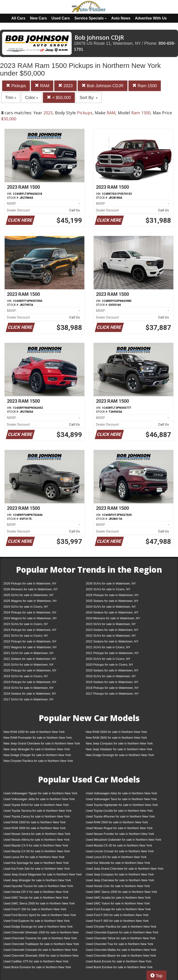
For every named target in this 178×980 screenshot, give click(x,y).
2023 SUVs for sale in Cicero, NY (26, 624)
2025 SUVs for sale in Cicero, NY (108, 589)
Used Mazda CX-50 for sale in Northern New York (37, 851)
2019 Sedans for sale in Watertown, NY (112, 682)
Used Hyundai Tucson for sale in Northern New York (38, 886)
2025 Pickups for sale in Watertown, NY (112, 595)
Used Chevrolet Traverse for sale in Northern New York (40, 938)
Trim (11, 98)
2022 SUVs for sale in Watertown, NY (111, 636)
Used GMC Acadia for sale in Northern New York (118, 898)
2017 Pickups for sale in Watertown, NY (112, 694)
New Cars (38, 18)
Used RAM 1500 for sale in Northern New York (35, 822)
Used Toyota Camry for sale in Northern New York (37, 816)
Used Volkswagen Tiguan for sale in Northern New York (40, 793)
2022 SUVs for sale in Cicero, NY (26, 636)
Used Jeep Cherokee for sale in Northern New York (120, 880)
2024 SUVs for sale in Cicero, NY (26, 607)
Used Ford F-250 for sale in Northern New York (117, 915)
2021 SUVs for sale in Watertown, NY (29, 653)
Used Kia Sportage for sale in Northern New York (36, 863)
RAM (42, 86)
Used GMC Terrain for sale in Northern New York (36, 898)
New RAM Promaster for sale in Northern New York (38, 738)
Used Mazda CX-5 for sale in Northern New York (36, 845)
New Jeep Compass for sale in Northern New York (119, 743)
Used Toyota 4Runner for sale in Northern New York (120, 816)
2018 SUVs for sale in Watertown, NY (29, 688)
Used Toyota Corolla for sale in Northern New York (119, 811)
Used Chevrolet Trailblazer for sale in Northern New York (41, 944)
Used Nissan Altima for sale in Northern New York (37, 840)
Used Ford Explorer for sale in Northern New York (37, 921)
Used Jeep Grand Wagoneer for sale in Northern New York (43, 874)
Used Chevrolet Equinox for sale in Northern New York (122, 932)
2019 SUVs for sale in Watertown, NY (111, 676)
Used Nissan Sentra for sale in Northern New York (37, 834)
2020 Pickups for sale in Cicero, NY (109, 665)
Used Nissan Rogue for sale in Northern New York (119, 828)
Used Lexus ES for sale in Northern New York (116, 857)
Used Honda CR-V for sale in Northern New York (36, 892)
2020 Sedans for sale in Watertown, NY (112, 670)
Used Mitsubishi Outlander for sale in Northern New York (123, 840)
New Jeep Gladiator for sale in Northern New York (119, 749)
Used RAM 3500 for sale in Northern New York (35, 828)
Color (32, 98)
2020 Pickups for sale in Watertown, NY (30, 670)
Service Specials (91, 18)
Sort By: (89, 98)
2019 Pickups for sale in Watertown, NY (30, 682)
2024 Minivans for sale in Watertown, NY (113, 618)
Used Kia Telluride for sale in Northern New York (118, 863)
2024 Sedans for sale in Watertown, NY (112, 612)
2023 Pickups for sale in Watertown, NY (30, 630)
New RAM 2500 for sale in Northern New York (116, 732)
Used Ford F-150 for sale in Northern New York (35, 909)
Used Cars (61, 18)
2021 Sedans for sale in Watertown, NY (30, 659)
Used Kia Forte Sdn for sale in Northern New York (37, 869)
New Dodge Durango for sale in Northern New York (120, 755)
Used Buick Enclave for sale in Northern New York (119, 967)
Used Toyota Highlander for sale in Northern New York (122, 805)
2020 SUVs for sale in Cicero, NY (108, 659)
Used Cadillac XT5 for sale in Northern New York (36, 961)
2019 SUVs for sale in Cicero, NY (26, 676)
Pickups (16, 86)
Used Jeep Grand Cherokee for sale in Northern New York (125, 869)
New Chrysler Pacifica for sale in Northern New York (38, 761)
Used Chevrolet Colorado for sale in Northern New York (40, 950)
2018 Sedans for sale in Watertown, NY (30, 694)
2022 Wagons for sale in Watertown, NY (30, 647)
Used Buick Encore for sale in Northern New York (119, 961)
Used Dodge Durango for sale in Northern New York (38, 927)
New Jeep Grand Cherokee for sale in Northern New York (42, 743)
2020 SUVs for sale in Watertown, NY (29, 665)
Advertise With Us (151, 18)
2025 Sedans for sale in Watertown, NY (112, 601)
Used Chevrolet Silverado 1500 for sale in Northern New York (41, 933)
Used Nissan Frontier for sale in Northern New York (120, 834)
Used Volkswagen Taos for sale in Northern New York (121, 799)
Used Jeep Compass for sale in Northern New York (120, 874)
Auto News (121, 18)
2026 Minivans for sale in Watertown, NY (31, 589)
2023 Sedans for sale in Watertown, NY (112, 630)
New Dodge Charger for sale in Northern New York (37, 755)
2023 (65, 86)
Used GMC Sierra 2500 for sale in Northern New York (39, 903)
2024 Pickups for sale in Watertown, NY (30, 612)
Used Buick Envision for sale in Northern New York (37, 967)
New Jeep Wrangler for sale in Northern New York (37, 749)
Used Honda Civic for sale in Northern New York (118, 886)
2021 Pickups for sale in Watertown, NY (112, 653)
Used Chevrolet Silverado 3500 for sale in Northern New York (41, 956)
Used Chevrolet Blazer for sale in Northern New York (121, 956)
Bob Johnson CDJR (103, 86)
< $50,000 (59, 97)
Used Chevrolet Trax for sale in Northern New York (119, 944)
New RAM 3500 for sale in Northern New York (116, 738)
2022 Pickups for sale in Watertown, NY (30, 641)
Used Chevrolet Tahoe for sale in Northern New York (121, 938)
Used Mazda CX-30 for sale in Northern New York (119, 845)
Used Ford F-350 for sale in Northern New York (117, 921)
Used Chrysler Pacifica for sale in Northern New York (121, 927)
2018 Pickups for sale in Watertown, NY (112, 688)
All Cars (18, 18)
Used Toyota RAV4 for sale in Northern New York (36, 805)
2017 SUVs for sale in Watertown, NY (29, 699)
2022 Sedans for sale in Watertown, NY (112, 641)
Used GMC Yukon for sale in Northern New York (118, 903)
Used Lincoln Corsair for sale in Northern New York (120, 851)
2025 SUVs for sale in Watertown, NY (29, 595)
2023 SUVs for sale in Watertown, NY (111, 624)
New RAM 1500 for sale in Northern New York (34, 732)
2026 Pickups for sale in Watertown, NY (30, 583)
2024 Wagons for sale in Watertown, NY (30, 618)
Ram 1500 (145, 86)
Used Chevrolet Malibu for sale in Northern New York (121, 950)
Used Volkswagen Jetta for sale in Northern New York (39, 799)
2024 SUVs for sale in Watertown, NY (111, 607)
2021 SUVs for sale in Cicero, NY (108, 647)
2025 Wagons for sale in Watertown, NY (30, 601)
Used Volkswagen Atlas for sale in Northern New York (121, 793)
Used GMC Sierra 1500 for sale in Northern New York (121, 892)
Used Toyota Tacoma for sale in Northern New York (38, 811)
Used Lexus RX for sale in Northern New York (34, 857)
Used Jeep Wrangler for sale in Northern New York (37, 880)
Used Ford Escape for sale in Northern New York (118, 909)
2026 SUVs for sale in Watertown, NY (111, 583)
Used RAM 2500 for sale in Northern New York (117, 822)
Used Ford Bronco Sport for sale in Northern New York (40, 915)
